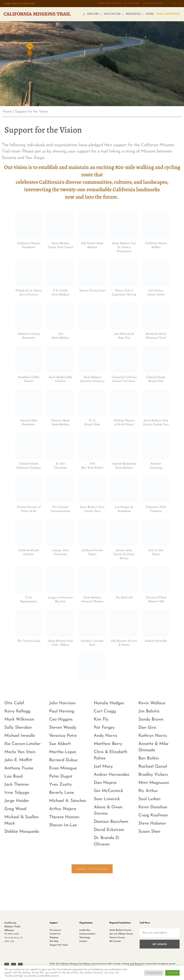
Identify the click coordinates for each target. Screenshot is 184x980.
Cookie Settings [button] (154, 973)
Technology (85, 937)
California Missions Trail (37, 14)
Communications (87, 934)
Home (7, 112)
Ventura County (117, 937)
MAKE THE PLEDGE (109, 4)
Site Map (54, 941)
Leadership (85, 930)
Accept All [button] (172, 973)
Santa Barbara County (120, 930)
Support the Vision (59, 945)
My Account (132, 4)
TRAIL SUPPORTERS (168, 14)
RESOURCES (135, 14)
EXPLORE (94, 14)
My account (55, 930)
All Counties (115, 941)
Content (83, 941)
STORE (150, 14)
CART (176, 4)
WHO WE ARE (114, 14)
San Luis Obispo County (121, 934)
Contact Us (55, 934)
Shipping (54, 937)
